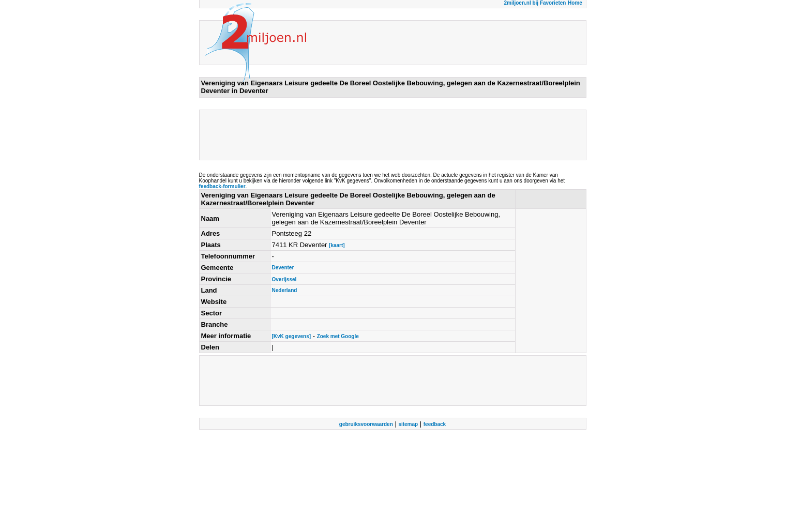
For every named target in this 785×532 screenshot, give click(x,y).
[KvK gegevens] (292, 336)
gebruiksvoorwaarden (366, 424)
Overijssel (284, 279)
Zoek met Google (338, 336)
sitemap (408, 424)
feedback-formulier (222, 186)
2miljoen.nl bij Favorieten (535, 3)
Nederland (285, 290)
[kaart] (337, 245)
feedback (435, 424)
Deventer (283, 268)
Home (575, 3)
